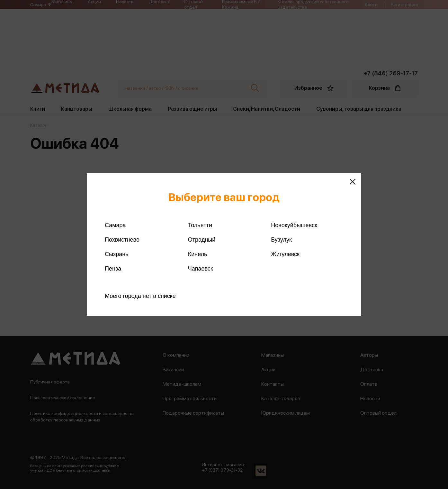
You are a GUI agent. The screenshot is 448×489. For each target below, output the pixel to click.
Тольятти (200, 225)
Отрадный (202, 240)
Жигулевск (285, 254)
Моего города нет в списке (140, 296)
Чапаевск (201, 269)
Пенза (113, 269)
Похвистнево (122, 240)
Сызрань (117, 254)
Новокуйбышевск (294, 225)
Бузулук (281, 240)
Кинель (198, 254)
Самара (115, 225)
